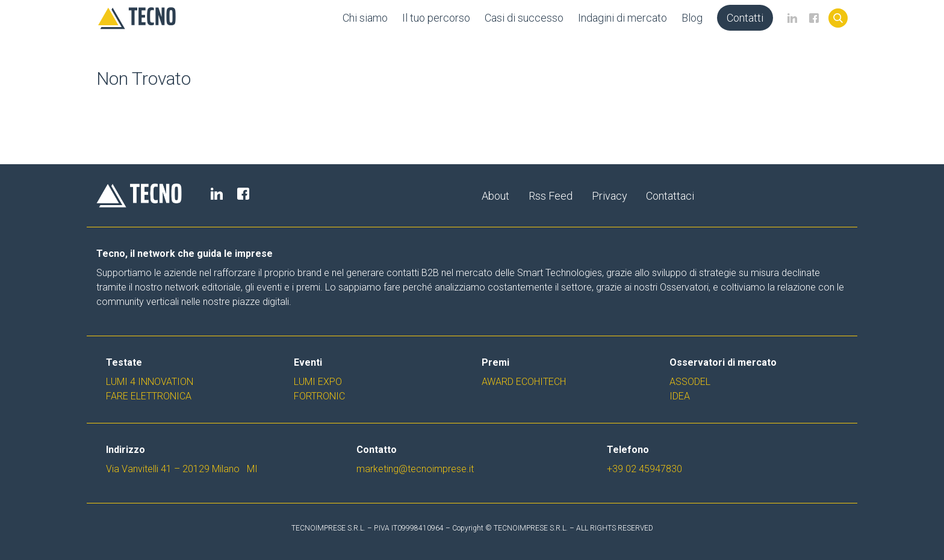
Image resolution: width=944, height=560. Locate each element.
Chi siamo (365, 18)
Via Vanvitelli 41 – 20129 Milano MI (182, 469)
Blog (692, 18)
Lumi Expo (318, 382)
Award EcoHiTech (524, 382)
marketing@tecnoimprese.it (415, 469)
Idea (680, 396)
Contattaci (671, 196)
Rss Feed (551, 196)
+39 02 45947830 (644, 469)
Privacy (610, 196)
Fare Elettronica (149, 396)
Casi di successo (524, 18)
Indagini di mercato (623, 18)
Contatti (745, 18)
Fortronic (319, 396)
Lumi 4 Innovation (150, 382)
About (495, 196)
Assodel (690, 382)
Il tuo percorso (436, 18)
